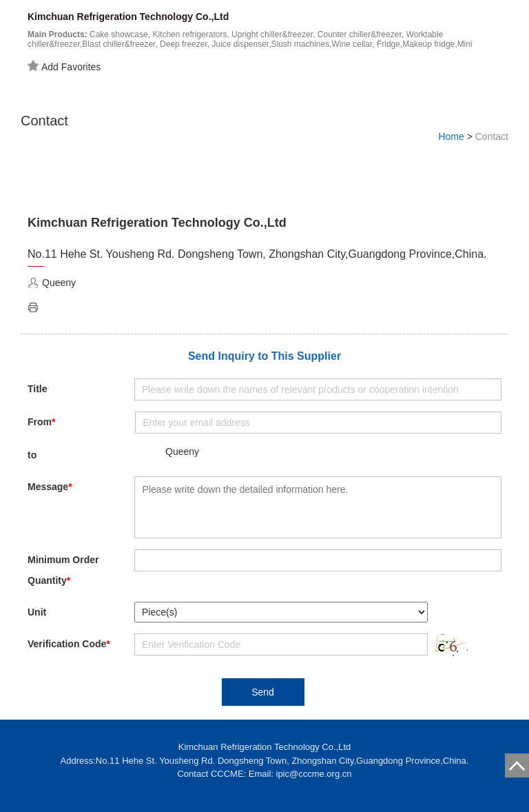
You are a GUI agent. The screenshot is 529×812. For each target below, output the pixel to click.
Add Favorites (64, 66)
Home (451, 136)
